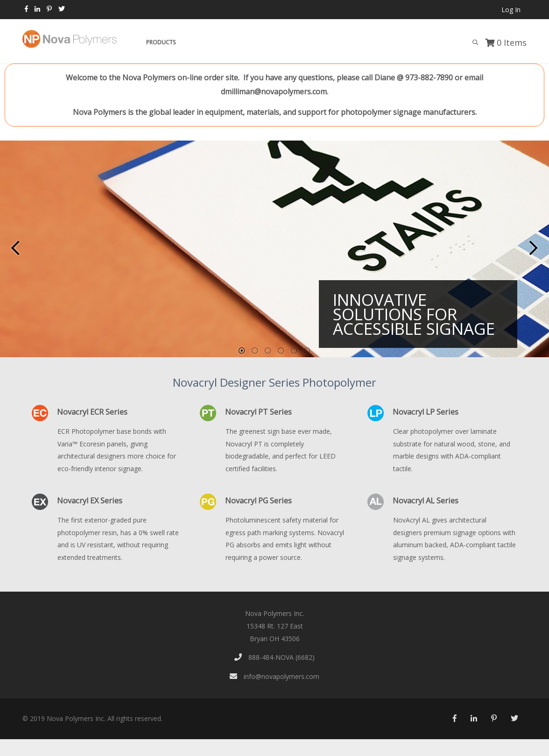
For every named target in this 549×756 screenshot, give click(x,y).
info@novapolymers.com (274, 676)
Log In (511, 10)
